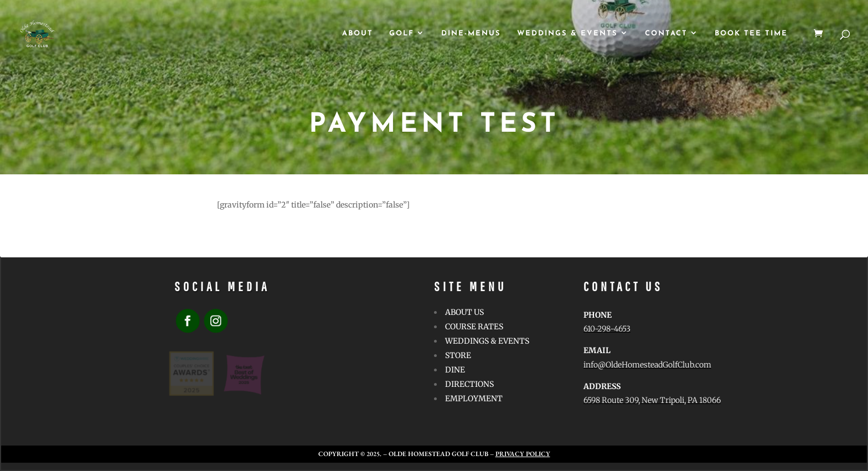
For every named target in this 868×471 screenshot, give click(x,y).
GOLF (402, 33)
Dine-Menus (471, 33)
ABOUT (358, 33)
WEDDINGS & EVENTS (567, 33)
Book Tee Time (751, 33)
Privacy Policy (523, 454)
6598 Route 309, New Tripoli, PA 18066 (652, 400)
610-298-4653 (607, 329)
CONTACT (666, 33)
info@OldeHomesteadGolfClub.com (647, 365)
